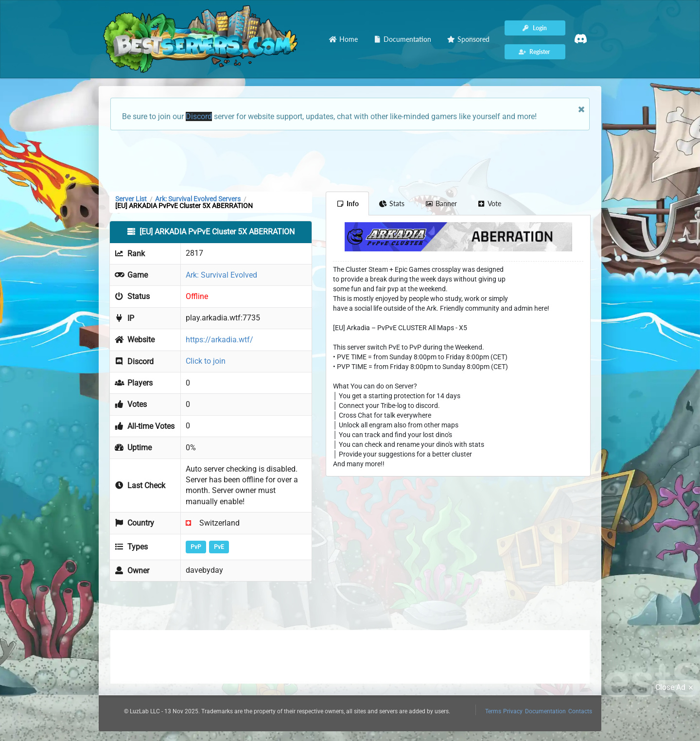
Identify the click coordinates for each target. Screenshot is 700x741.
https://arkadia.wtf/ (219, 340)
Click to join (206, 361)
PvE (219, 547)
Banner (441, 203)
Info (347, 203)
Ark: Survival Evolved (221, 275)
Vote (490, 203)
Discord (199, 116)
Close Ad (676, 688)
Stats (392, 203)
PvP (196, 547)
